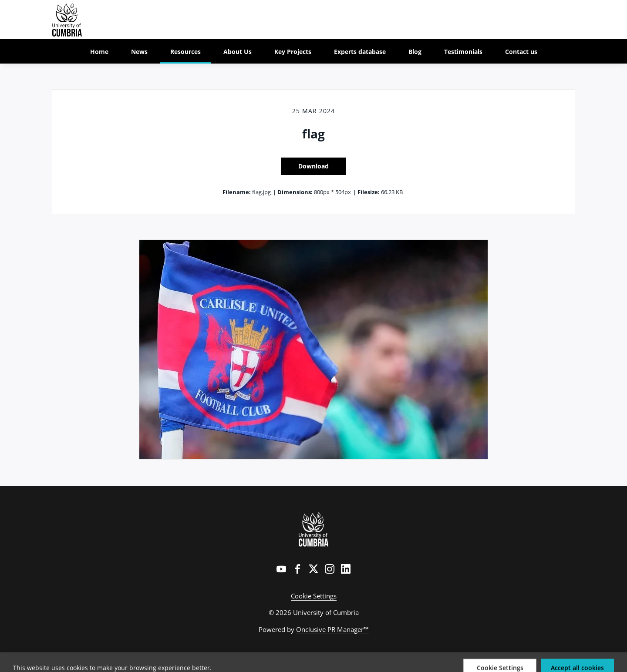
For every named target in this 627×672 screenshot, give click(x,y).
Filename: (237, 192)
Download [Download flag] (313, 166)
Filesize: (369, 192)
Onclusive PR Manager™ (332, 629)
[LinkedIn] (346, 569)
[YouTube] (281, 569)
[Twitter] (313, 569)
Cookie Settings (314, 596)
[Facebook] (297, 569)
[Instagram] (330, 569)
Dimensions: (295, 192)
